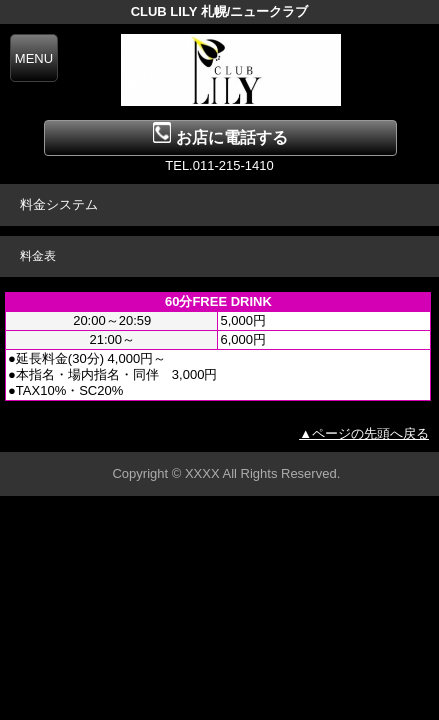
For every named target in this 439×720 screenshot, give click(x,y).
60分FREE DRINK (218, 301)
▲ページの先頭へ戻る (364, 433)
